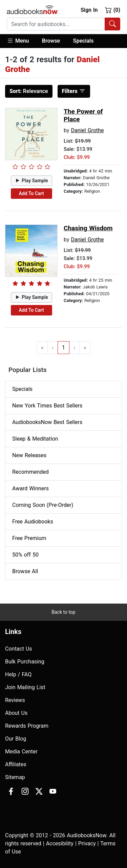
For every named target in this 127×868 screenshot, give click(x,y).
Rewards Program (27, 726)
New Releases (29, 455)
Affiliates (16, 764)
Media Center (21, 752)
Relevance (29, 91)
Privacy (87, 843)
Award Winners (30, 488)
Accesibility (60, 843)
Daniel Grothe (87, 130)
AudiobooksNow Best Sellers (47, 422)
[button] (21, 41)
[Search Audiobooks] (112, 24)
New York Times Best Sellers (47, 406)
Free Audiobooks (33, 522)
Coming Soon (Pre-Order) (43, 505)
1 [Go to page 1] (63, 347)
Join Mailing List (25, 687)
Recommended (30, 472)
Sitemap (15, 777)
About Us (16, 713)
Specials (83, 41)
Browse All (25, 571)
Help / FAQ (18, 674)
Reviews (15, 700)
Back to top (63, 612)
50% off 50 (25, 555)
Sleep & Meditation (35, 439)
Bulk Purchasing (25, 662)
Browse (51, 41)
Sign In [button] (89, 10)
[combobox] (63, 24)
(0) (113, 10)
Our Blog (16, 739)
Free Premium (29, 538)
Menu (18, 41)
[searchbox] (56, 24)
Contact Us (19, 649)
